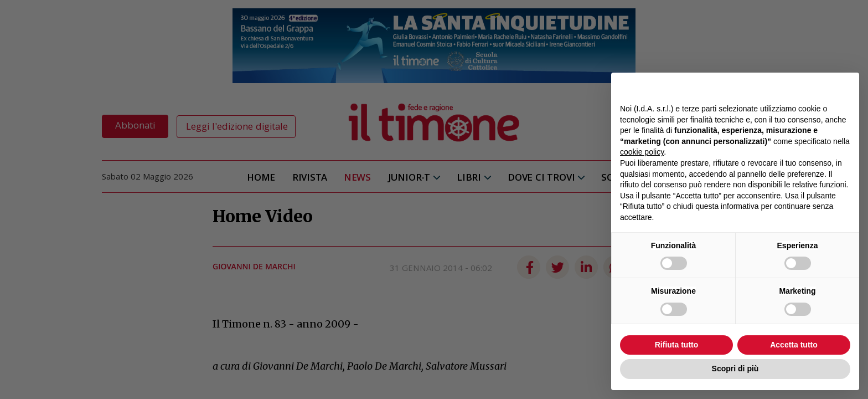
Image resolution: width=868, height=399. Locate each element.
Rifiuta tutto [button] (677, 345)
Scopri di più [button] (735, 369)
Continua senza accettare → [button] (799, 87)
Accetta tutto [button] (794, 345)
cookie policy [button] (642, 152)
